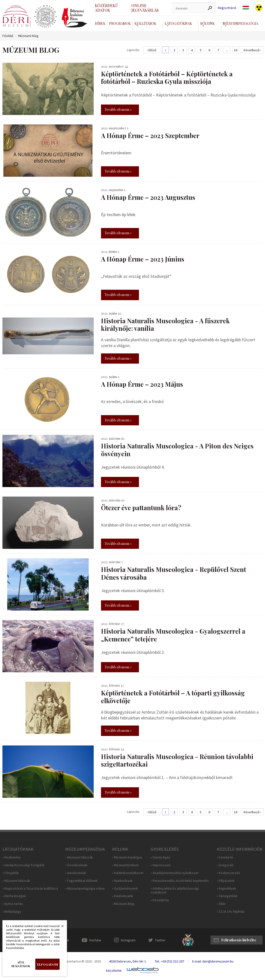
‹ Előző (152, 50)
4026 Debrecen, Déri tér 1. (128, 961)
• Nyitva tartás (13, 904)
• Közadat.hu (160, 900)
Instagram (128, 940)
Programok (120, 23)
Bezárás (60, 927)
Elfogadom (47, 964)
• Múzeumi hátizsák (16, 881)
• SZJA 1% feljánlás (231, 912)
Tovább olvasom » (118, 109)
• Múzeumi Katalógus (127, 857)
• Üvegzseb (225, 865)
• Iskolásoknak (76, 873)
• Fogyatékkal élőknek (81, 881)
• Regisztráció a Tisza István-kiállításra (30, 888)
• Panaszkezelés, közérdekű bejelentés (180, 881)
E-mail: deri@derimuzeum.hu (213, 961)
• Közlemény (12, 857)
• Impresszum (161, 865)
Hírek (100, 23)
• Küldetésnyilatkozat (128, 873)
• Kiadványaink (123, 896)
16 (236, 50)
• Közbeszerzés (228, 873)
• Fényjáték (11, 873)
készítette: (114, 971)
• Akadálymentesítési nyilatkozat (174, 873)
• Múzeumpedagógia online (85, 888)
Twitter (160, 940)
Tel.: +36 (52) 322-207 (169, 961)
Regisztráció (227, 8)
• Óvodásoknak (76, 865)
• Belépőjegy (12, 912)
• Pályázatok (226, 881)
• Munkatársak (122, 881)
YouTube (95, 940)
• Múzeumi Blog (123, 904)
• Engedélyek (226, 888)
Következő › (252, 50)
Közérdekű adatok (106, 8)
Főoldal (8, 36)
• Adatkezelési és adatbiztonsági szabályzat (175, 891)
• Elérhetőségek (14, 896)
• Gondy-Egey (160, 857)
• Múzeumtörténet (125, 865)
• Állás (221, 904)
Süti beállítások (21, 964)
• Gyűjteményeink (125, 888)
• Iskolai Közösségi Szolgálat (23, 865)
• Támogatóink (227, 896)
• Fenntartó (225, 857)
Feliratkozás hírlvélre (239, 940)
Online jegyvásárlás (145, 8)
